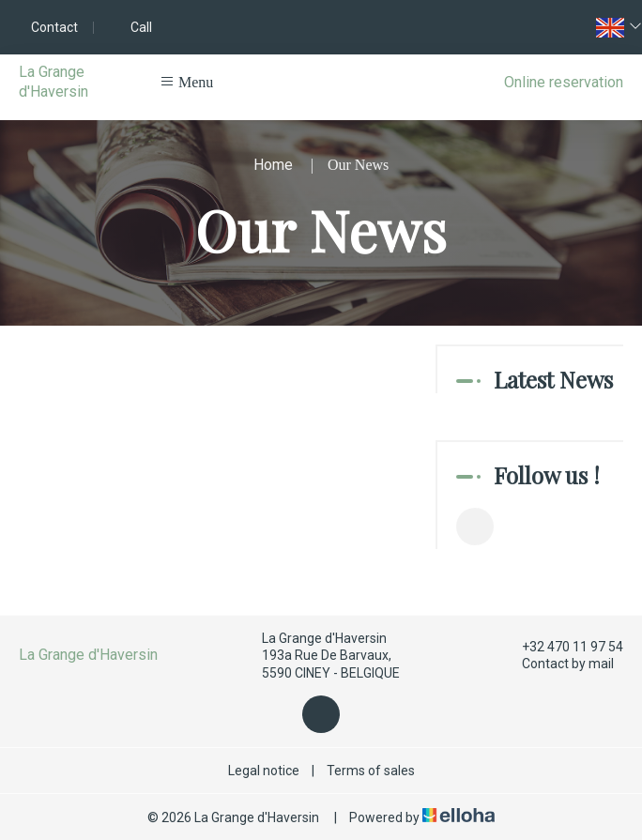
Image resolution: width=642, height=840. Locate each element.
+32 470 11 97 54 (562, 647)
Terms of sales (371, 771)
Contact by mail (557, 664)
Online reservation (564, 82)
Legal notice (264, 771)
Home (273, 165)
